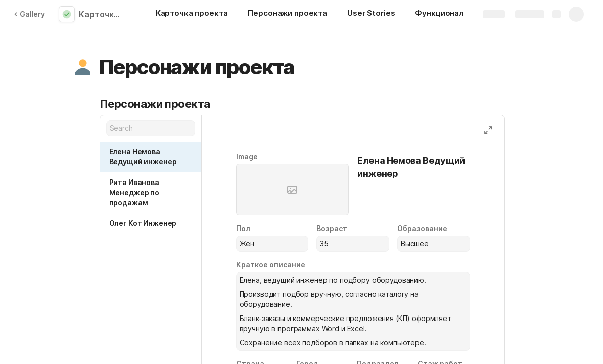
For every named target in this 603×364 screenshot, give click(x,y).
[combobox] (272, 244)
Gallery (29, 14)
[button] (83, 67)
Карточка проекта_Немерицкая (102, 14)
